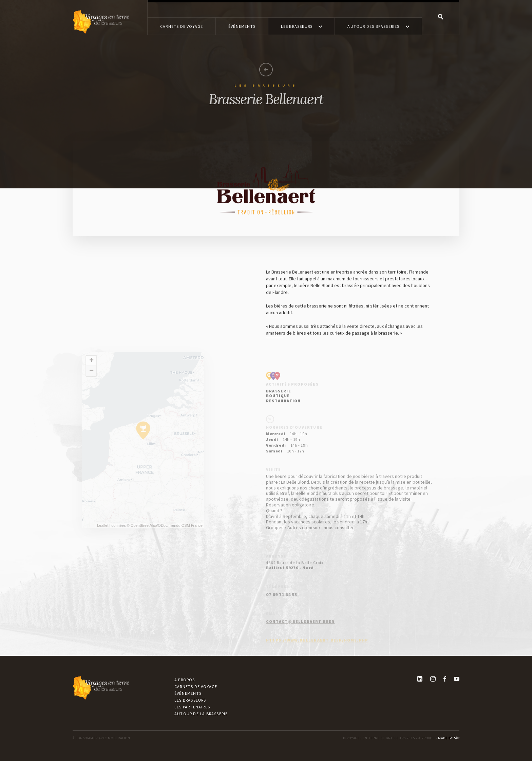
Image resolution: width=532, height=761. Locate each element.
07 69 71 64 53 (282, 607)
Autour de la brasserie (201, 714)
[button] (302, 26)
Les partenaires (192, 707)
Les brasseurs (190, 700)
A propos (185, 680)
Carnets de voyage (196, 686)
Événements (188, 693)
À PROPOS (426, 738)
